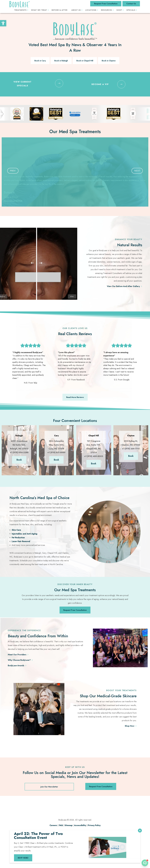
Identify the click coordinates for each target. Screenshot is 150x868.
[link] (3, 23)
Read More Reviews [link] (75, 397)
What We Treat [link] (39, 10)
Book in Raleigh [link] (61, 61)
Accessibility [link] (80, 825)
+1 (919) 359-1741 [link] (131, 449)
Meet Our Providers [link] (17, 655)
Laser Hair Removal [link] (21, 541)
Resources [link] (106, 10)
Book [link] (19, 460)
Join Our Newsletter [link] (49, 787)
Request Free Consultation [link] (106, 4)
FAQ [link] (61, 825)
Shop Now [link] (130, 726)
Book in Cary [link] (40, 61)
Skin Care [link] (16, 530)
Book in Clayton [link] (109, 61)
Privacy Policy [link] (94, 825)
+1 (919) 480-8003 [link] (94, 456)
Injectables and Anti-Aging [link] (25, 534)
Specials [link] (131, 10)
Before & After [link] (59, 10)
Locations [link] (91, 10)
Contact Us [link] (131, 4)
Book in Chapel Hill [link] (85, 61)
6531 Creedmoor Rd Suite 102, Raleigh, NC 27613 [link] (19, 445)
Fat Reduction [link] (18, 538)
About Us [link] (76, 10)
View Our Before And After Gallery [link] (123, 286)
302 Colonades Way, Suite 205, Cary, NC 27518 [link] (56, 445)
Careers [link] (53, 825)
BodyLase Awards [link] (16, 666)
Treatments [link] (20, 10)
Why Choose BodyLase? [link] (19, 660)
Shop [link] (119, 10)
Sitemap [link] (69, 825)
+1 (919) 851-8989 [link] (56, 452)
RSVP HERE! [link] (23, 858)
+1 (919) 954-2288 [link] (19, 452)
